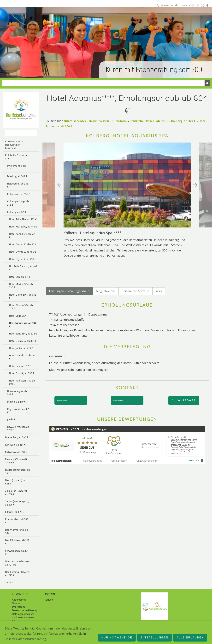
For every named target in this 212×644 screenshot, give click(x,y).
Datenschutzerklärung (24, 610)
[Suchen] (103, 83)
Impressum (18, 607)
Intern (15, 621)
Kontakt (49, 600)
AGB (159, 291)
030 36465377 (165, 6)
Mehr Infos (196, 461)
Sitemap (17, 603)
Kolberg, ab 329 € (183, 121)
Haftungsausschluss (23, 614)
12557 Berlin (182, 6)
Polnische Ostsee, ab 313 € (149, 121)
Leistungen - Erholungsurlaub (69, 291)
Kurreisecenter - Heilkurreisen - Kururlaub (95, 121)
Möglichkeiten (106, 291)
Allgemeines (19, 600)
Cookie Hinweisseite (23, 617)
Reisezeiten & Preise (135, 291)
